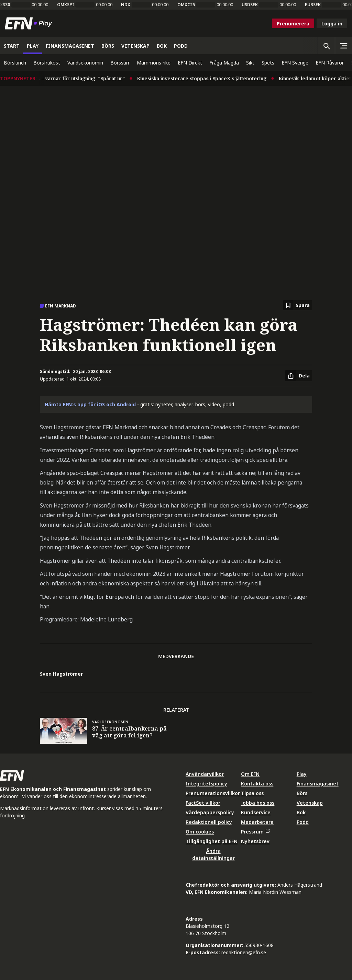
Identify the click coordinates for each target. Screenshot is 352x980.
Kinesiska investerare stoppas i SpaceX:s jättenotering (206, 78)
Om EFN (250, 774)
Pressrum (255, 832)
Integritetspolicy (206, 784)
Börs (302, 793)
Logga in (332, 24)
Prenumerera (293, 24)
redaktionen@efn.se (244, 952)
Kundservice (256, 812)
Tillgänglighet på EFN (212, 841)
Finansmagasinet (318, 784)
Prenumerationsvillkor (213, 793)
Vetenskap (310, 803)
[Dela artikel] (299, 376)
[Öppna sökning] (326, 46)
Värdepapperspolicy (210, 812)
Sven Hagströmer (61, 674)
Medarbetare (257, 822)
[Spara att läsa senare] (298, 305)
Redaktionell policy (209, 822)
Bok (301, 812)
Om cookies (200, 832)
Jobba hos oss (258, 803)
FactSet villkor (203, 803)
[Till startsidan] (30, 23)
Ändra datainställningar (213, 854)
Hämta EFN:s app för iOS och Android (90, 404)
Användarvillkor (205, 774)
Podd (303, 822)
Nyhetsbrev (255, 841)
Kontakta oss (257, 784)
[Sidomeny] (343, 46)
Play (302, 774)
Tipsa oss (252, 793)
